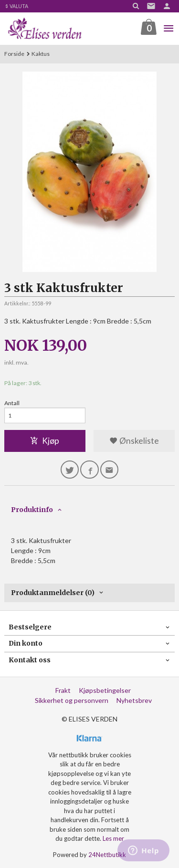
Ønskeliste (134, 441)
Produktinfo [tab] (32, 510)
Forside (14, 54)
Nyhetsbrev (134, 700)
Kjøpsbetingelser (105, 690)
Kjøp (45, 441)
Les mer (113, 838)
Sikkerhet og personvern (72, 700)
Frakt (63, 690)
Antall (12, 403)
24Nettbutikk (107, 855)
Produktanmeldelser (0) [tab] (53, 593)
